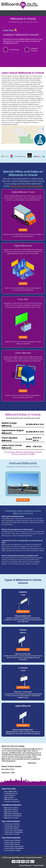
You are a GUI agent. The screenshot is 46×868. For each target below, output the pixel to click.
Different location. (34, 50)
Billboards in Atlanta (11, 808)
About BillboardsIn (11, 791)
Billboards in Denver (11, 810)
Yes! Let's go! (14, 50)
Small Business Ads (11, 793)
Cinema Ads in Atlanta (12, 840)
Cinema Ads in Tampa (12, 850)
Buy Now (23, 230)
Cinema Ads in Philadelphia (14, 848)
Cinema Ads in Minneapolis (14, 846)
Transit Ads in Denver (12, 826)
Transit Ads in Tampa (12, 834)
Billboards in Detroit (11, 812)
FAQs (6, 795)
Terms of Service (25, 865)
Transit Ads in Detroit (12, 828)
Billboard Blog (9, 797)
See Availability (23, 500)
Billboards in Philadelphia (13, 816)
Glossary (12, 795)
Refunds (17, 801)
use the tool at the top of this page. (26, 186)
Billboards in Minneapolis (13, 814)
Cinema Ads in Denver (12, 842)
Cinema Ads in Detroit (12, 844)
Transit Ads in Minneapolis (13, 830)
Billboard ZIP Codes (11, 799)
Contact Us (8, 801)
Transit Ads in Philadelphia (14, 832)
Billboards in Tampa (11, 818)
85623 (12, 769)
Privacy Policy (39, 865)
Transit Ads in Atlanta (12, 824)
